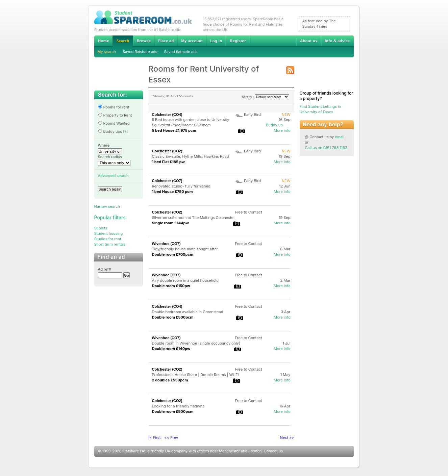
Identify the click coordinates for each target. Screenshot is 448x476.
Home (103, 41)
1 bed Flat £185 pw (168, 162)
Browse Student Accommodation (144, 41)
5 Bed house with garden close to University (191, 120)
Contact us (273, 451)
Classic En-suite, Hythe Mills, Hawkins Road (191, 156)
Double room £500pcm (173, 317)
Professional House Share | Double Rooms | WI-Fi (195, 375)
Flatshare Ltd (134, 451)
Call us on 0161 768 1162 (326, 148)
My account (192, 41)
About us (308, 41)
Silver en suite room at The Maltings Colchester (194, 218)
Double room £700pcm (173, 254)
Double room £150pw (171, 286)
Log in (216, 41)
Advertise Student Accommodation (166, 41)
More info (282, 130)
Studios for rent (108, 239)
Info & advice (337, 41)
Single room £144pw (170, 223)
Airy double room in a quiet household (185, 280)
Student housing (109, 233)
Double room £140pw (171, 349)
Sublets (101, 228)
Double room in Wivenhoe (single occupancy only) (196, 343)
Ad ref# (105, 269)
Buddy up (274, 125)
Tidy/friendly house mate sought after (185, 249)
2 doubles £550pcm (170, 380)
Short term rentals (110, 244)
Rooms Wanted (114, 123)
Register (238, 41)
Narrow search (107, 206)
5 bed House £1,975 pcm (174, 130)
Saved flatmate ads (181, 52)
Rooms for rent (114, 107)
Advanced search (113, 176)
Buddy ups (110, 131)
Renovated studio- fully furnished (181, 186)
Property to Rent (115, 115)
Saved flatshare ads (140, 52)
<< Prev (171, 437)
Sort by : (266, 97)
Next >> (287, 437)
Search (123, 41)
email (340, 137)
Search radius (110, 157)
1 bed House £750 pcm (172, 192)
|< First (155, 437)
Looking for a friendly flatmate (178, 406)
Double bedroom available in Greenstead (188, 312)
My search (107, 52)
